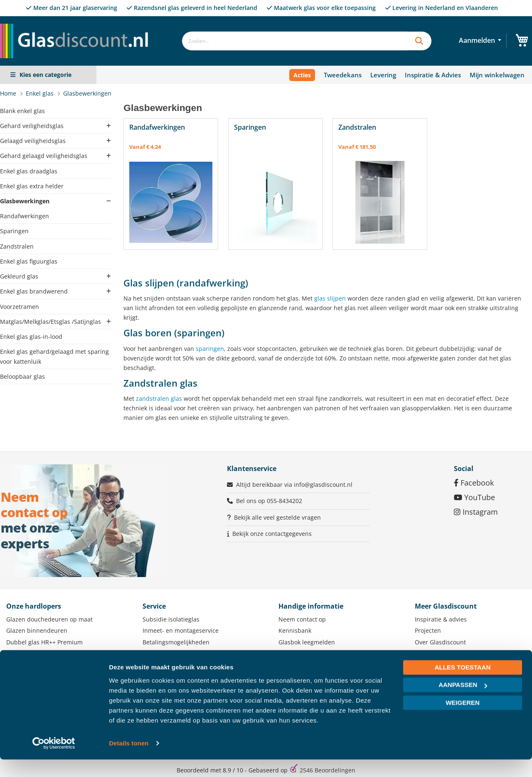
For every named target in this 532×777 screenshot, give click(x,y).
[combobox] (294, 41)
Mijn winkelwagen (497, 75)
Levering (383, 75)
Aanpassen (463, 702)
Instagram (476, 512)
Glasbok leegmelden (307, 642)
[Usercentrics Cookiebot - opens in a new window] (54, 761)
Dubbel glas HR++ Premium (44, 642)
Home (9, 93)
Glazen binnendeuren (37, 630)
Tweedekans (343, 75)
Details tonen (129, 761)
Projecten (428, 630)
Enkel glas (41, 93)
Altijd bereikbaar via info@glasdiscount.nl (294, 485)
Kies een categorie (46, 75)
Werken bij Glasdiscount (449, 665)
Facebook (474, 483)
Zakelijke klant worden (446, 653)
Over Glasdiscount (440, 642)
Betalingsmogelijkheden (176, 642)
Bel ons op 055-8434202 (269, 501)
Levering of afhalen (169, 653)
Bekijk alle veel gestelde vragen (277, 517)
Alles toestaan (463, 685)
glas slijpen (330, 298)
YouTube (474, 497)
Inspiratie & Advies (433, 75)
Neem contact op (302, 619)
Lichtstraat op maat (33, 653)
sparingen (210, 349)
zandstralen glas (159, 398)
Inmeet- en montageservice (181, 630)
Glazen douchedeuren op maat (49, 619)
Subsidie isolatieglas (171, 619)
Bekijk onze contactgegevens (272, 534)
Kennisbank (295, 630)
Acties (302, 75)
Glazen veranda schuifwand (45, 665)
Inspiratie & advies (441, 619)
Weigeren (463, 720)
